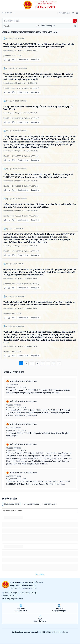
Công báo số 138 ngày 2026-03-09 (26, 246)
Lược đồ (35, 60)
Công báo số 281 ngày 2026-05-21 (26, 83)
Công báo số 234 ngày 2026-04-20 (26, 151)
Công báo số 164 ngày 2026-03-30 (26, 211)
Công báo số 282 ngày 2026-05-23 (26, 50)
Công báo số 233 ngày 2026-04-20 (26, 181)
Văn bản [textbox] (7, 26)
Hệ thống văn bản (32, 504)
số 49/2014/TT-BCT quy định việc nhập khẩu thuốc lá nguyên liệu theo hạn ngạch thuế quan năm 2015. (38, 524)
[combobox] (21, 26)
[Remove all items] (36, 26)
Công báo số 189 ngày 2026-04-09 (26, 278)
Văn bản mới (49, 504)
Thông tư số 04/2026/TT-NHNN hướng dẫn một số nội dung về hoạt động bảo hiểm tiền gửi (38, 108)
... (48, 363)
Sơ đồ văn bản (9, 499)
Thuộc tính (23, 60)
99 (53, 363)
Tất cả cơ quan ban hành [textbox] (12, 511)
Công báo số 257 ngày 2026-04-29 (26, 113)
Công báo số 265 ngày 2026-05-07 (26, 308)
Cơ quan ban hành (11, 504)
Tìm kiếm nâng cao (59, 26)
